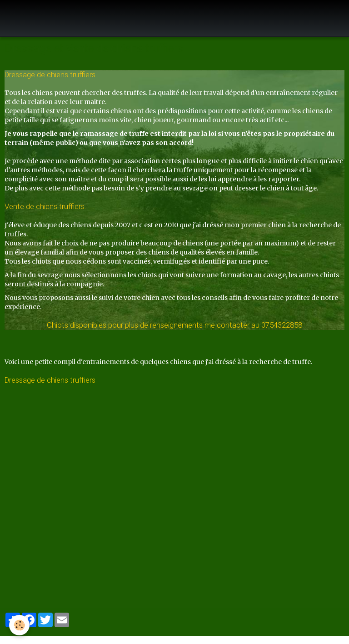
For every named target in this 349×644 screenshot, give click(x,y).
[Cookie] (19, 625)
